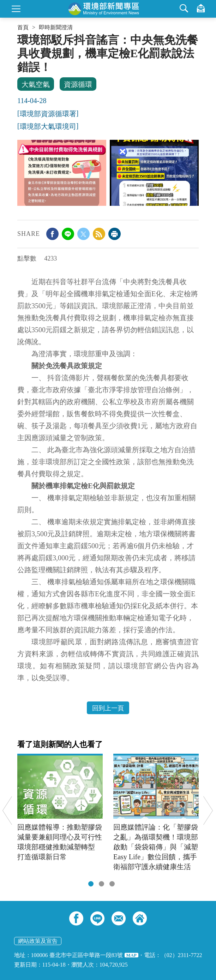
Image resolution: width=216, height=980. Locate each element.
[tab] (91, 884)
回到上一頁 (108, 708)
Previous (7, 810)
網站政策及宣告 (38, 941)
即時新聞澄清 (56, 28)
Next (208, 810)
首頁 (23, 28)
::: (20, 36)
